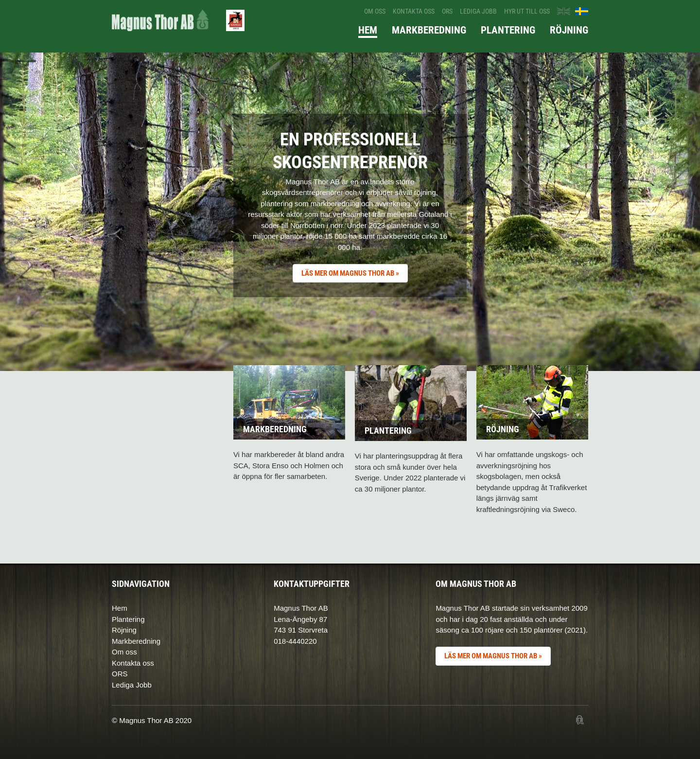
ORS (447, 11)
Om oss (375, 11)
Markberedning (429, 30)
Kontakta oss (414, 11)
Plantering (508, 30)
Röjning (569, 30)
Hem (368, 30)
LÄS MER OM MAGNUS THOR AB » (350, 273)
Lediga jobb (478, 11)
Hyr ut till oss (527, 11)
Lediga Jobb (132, 685)
